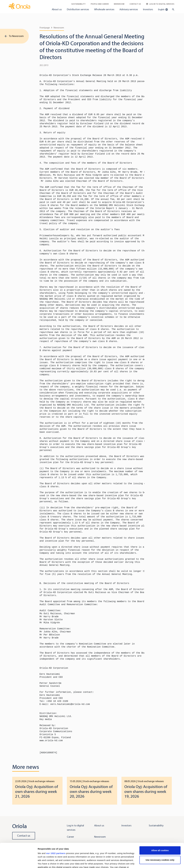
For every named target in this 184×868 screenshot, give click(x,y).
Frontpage (45, 28)
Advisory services (129, 9)
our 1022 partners (56, 830)
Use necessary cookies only (160, 837)
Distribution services (78, 9)
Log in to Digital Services (160, 4)
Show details (44, 862)
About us (57, 9)
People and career (100, 4)
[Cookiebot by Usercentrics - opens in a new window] (19, 862)
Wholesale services (104, 9)
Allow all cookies (160, 828)
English (163, 10)
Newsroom (119, 4)
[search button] (173, 10)
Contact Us (135, 4)
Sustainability (78, 4)
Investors (148, 9)
